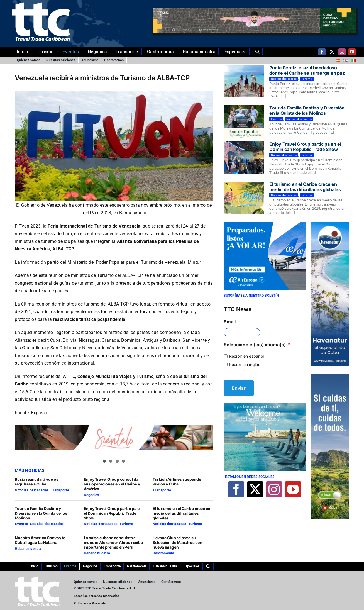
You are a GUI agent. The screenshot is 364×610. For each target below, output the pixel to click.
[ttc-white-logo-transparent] (41, 4)
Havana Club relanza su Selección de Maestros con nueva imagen (178, 542)
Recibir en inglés (245, 364)
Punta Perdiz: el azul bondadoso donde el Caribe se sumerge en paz (307, 70)
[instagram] (342, 52)
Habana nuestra (28, 549)
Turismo (126, 524)
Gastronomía (163, 553)
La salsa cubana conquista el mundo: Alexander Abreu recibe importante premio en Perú (113, 542)
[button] (259, 52)
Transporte (60, 490)
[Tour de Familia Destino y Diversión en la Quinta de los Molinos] (244, 121)
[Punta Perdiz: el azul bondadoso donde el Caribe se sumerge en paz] (244, 81)
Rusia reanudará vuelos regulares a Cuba (36, 482)
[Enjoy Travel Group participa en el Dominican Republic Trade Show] (244, 158)
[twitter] (332, 52)
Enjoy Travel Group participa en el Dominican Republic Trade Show (113, 513)
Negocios (92, 495)
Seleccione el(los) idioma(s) (257, 345)
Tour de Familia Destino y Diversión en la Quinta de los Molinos (41, 513)
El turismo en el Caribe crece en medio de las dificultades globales (181, 513)
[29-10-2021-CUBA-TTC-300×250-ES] (265, 224)
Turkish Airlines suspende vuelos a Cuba (177, 482)
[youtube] (352, 52)
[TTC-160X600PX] (330, 377)
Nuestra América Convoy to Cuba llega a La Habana (40, 540)
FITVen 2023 (28, 226)
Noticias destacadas (32, 490)
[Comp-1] (330, 224)
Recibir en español (246, 356)
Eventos (21, 524)
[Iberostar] (265, 403)
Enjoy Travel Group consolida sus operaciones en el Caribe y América (112, 484)
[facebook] (322, 52)
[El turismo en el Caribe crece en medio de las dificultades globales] (244, 198)
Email (230, 322)
